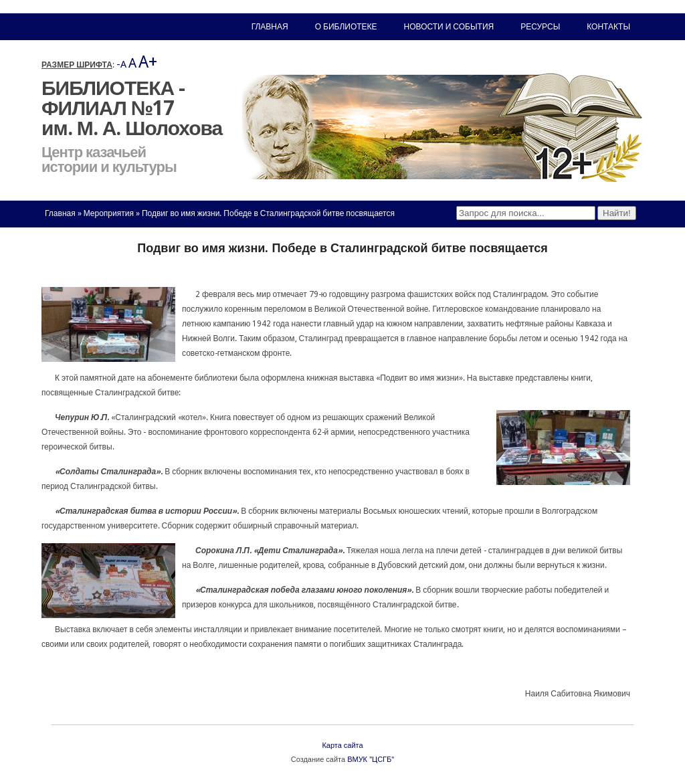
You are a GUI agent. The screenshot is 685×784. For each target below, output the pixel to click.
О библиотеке (346, 27)
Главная (60, 213)
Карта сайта (342, 746)
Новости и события (449, 27)
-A (121, 64)
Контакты (608, 27)
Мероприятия (109, 213)
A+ (148, 62)
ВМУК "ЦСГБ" (371, 760)
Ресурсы (540, 27)
